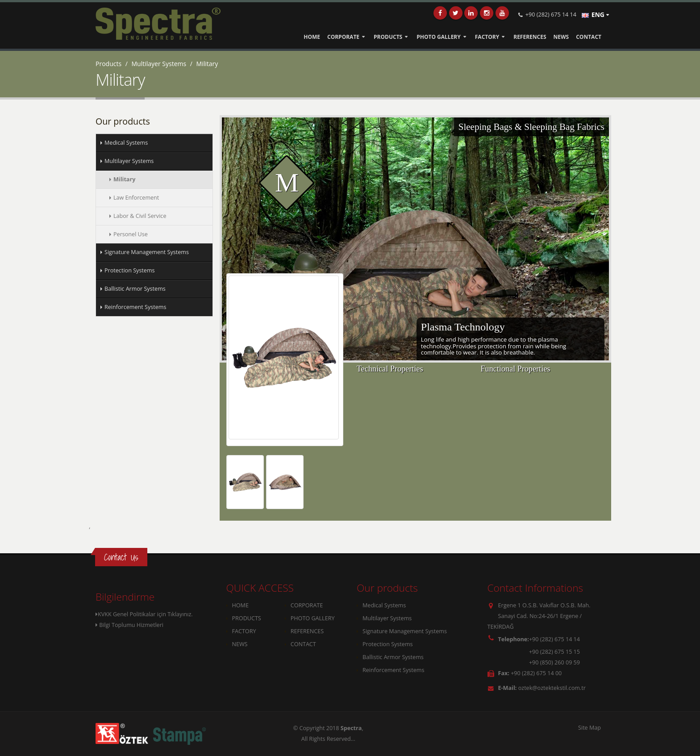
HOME (312, 37)
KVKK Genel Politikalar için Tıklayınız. (144, 614)
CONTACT (589, 37)
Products (108, 64)
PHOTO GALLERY (439, 37)
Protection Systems (388, 644)
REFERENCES (530, 37)
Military (207, 64)
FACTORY (487, 37)
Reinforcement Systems (393, 670)
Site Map (590, 728)
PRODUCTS (388, 37)
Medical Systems (384, 605)
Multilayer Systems (159, 64)
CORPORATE (343, 37)
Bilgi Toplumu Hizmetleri (129, 625)
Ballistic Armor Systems (393, 657)
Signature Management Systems (405, 631)
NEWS (561, 37)
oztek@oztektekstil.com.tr (552, 688)
